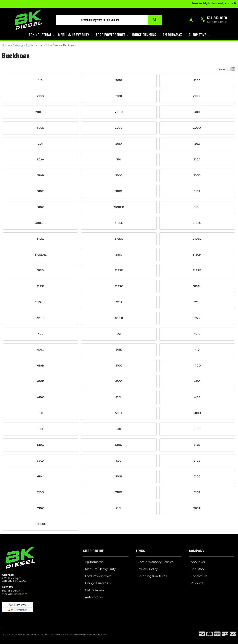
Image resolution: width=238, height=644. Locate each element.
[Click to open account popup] (191, 20)
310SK (119, 239)
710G (119, 492)
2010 (119, 80)
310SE (119, 223)
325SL (197, 318)
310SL (197, 239)
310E (40, 191)
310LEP (40, 223)
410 (197, 349)
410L (119, 397)
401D (119, 349)
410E (41, 381)
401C (40, 349)
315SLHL (40, 302)
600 (119, 460)
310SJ (41, 239)
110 (41, 80)
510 (119, 428)
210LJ (119, 112)
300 (197, 112)
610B (197, 460)
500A (119, 413)
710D (40, 492)
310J (197, 191)
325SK (119, 318)
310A (197, 159)
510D (119, 444)
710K (41, 507)
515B (197, 444)
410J (197, 381)
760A (197, 507)
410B (40, 365)
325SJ (41, 318)
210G (40, 96)
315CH (197, 254)
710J (197, 492)
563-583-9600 (11, 590)
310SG (197, 223)
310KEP (119, 207)
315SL (197, 286)
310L (197, 207)
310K (41, 207)
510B (197, 428)
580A (41, 460)
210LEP (40, 112)
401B (197, 333)
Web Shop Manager (95, 634)
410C (119, 365)
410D (197, 365)
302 (197, 144)
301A (119, 144)
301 (40, 144)
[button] (105, 21)
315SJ (40, 286)
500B (197, 413)
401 (119, 333)
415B (197, 397)
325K (197, 302)
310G (119, 191)
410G (119, 381)
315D (41, 270)
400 (41, 333)
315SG (197, 270)
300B (41, 128)
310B (41, 175)
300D (197, 128)
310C (119, 175)
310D (197, 175)
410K (40, 397)
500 (40, 413)
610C (41, 476)
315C (119, 254)
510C (41, 444)
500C (41, 428)
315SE (119, 270)
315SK (119, 286)
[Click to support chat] (214, 21)
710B (119, 476)
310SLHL (41, 254)
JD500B (41, 523)
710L (119, 507)
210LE (197, 96)
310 (119, 159)
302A (40, 159)
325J (119, 302)
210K (119, 96)
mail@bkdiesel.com (15, 593)
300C (119, 128)
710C (197, 476)
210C (197, 80)
